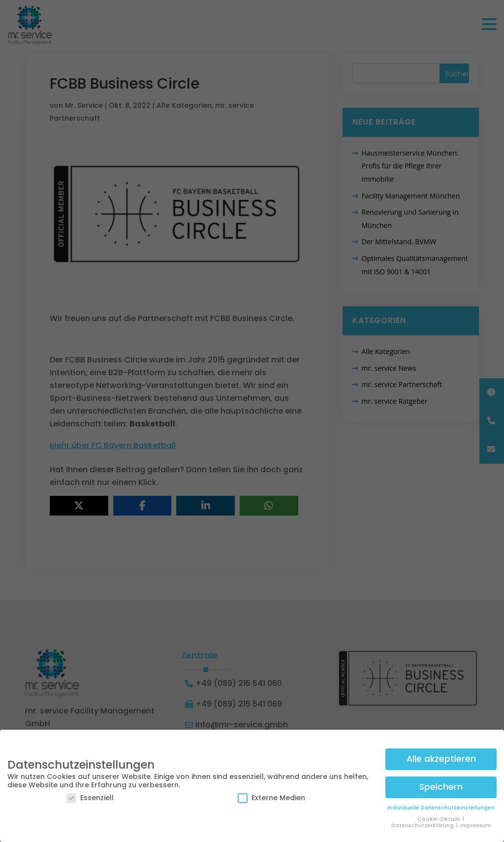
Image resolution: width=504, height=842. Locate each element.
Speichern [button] (441, 785)
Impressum (476, 824)
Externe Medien (271, 796)
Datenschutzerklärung (423, 824)
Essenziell (90, 796)
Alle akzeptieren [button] (441, 757)
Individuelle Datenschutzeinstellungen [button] (441, 806)
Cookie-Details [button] (440, 818)
